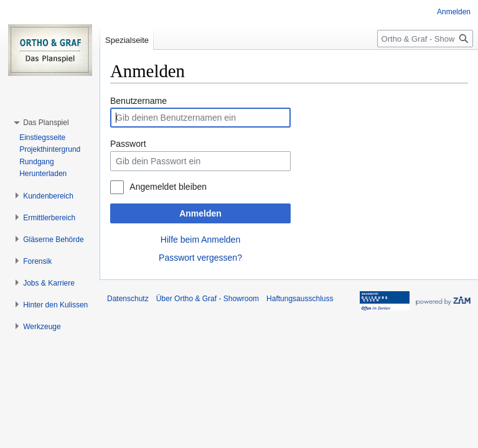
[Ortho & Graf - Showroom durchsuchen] (425, 39)
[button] (46, 123)
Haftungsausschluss (300, 299)
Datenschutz (128, 299)
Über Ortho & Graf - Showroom (208, 299)
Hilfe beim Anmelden (200, 240)
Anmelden (200, 213)
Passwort (128, 144)
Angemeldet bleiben (168, 187)
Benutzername (138, 101)
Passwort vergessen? (200, 258)
